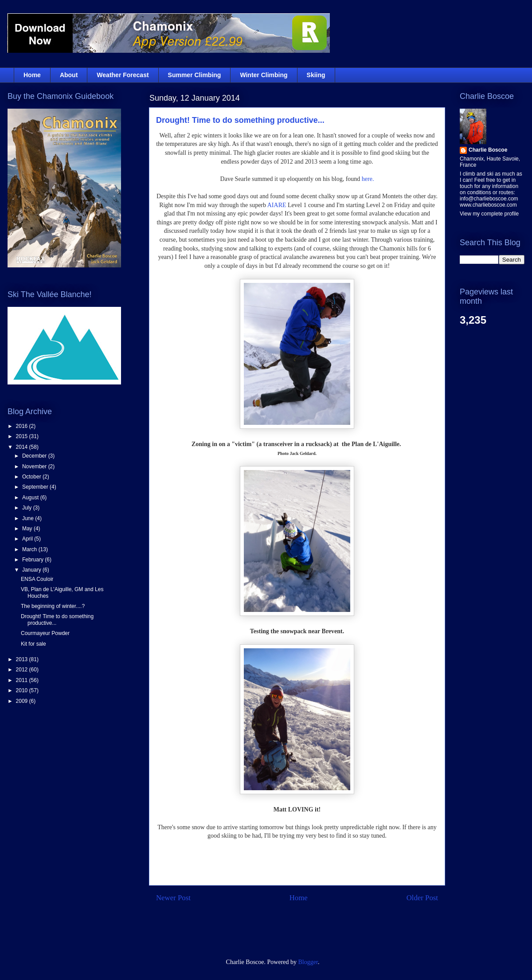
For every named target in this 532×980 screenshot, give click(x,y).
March (30, 549)
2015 (23, 436)
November (35, 466)
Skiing (316, 75)
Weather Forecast (123, 75)
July (28, 508)
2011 (23, 680)
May (28, 529)
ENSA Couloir (37, 579)
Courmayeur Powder (45, 633)
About (69, 75)
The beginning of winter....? (53, 606)
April (28, 539)
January (32, 570)
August (31, 498)
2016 (23, 426)
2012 (23, 670)
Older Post (422, 898)
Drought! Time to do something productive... (240, 120)
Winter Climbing (264, 75)
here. (367, 179)
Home (32, 75)
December (35, 456)
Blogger (308, 962)
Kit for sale (33, 644)
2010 (23, 690)
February (33, 560)
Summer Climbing (195, 75)
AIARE (277, 205)
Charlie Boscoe (488, 150)
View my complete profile (489, 214)
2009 (23, 701)
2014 (23, 447)
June (29, 518)
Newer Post (173, 898)
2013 (23, 659)
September (36, 487)
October (32, 477)
